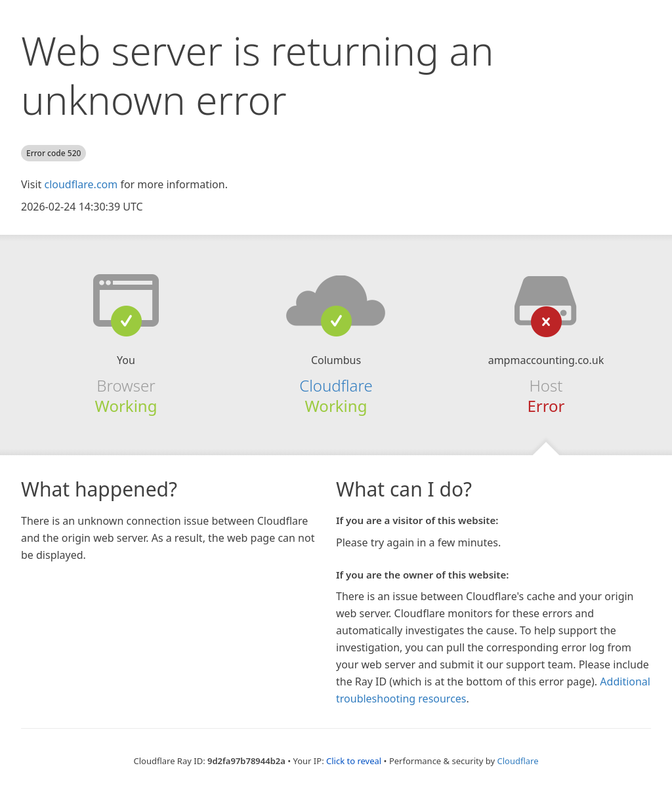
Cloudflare (336, 385)
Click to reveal (354, 761)
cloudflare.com (81, 184)
